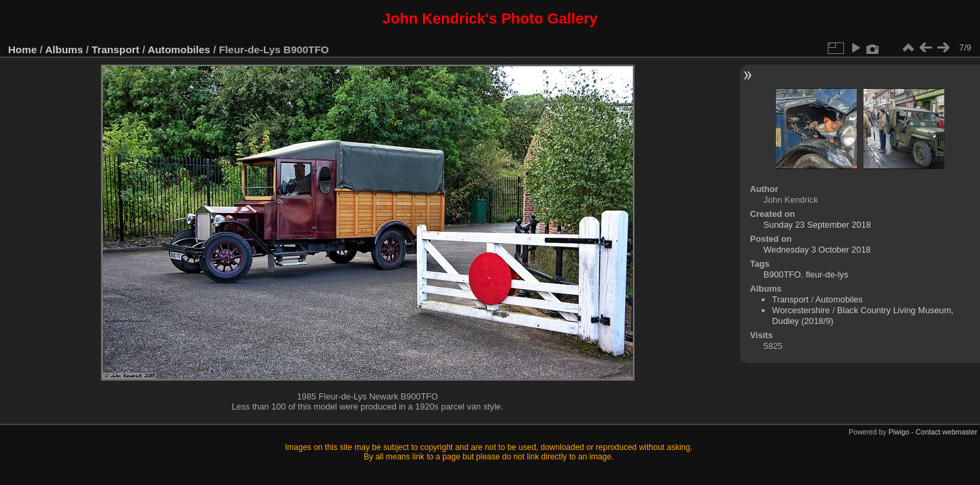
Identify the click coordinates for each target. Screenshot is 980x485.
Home (23, 50)
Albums (64, 50)
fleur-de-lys (827, 274)
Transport (116, 50)
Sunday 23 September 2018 (817, 225)
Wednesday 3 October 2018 (817, 250)
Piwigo (899, 432)
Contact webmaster (947, 432)
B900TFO (782, 274)
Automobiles (179, 50)
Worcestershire (801, 310)
